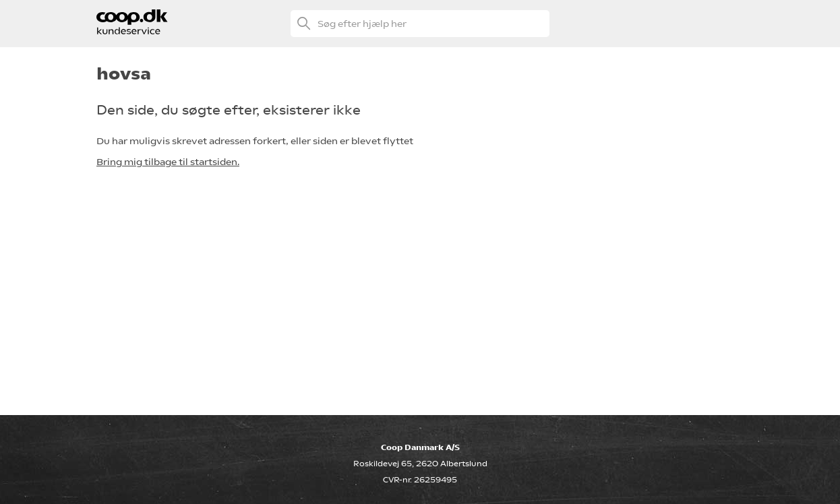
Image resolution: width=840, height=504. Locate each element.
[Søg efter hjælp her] (420, 24)
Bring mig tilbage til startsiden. (168, 162)
